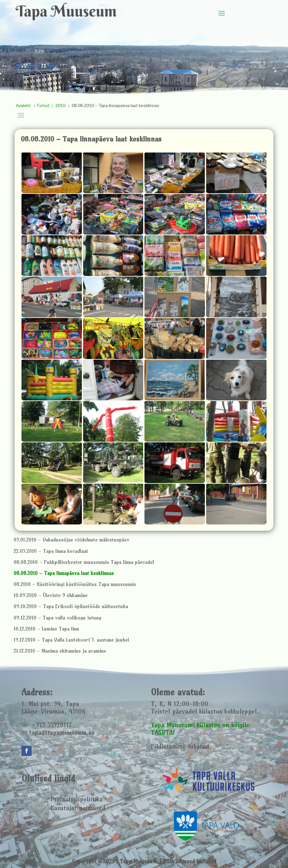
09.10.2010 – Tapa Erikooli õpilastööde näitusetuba (71, 606)
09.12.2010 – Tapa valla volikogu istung (57, 618)
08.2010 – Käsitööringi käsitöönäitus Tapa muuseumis (75, 584)
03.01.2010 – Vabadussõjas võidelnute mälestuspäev (71, 540)
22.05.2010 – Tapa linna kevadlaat (51, 551)
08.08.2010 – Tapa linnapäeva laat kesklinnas (64, 573)
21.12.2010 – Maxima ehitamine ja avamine (60, 651)
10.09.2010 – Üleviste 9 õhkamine (51, 595)
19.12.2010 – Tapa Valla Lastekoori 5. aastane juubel (71, 640)
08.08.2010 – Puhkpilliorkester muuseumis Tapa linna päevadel (84, 562)
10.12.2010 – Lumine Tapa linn (46, 629)
